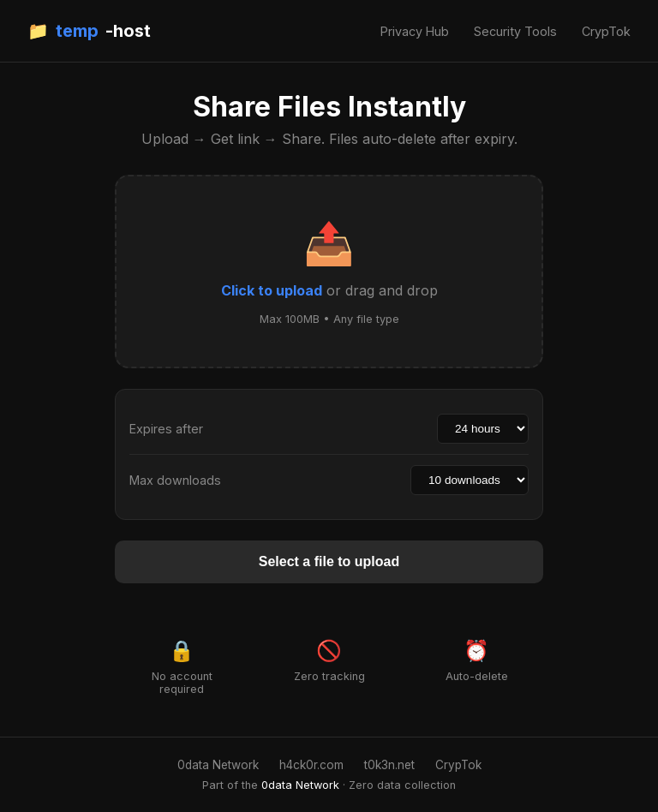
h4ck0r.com (311, 765)
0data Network (218, 765)
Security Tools (515, 31)
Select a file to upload (329, 561)
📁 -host (89, 31)
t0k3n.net (389, 765)
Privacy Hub (415, 31)
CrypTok (606, 31)
